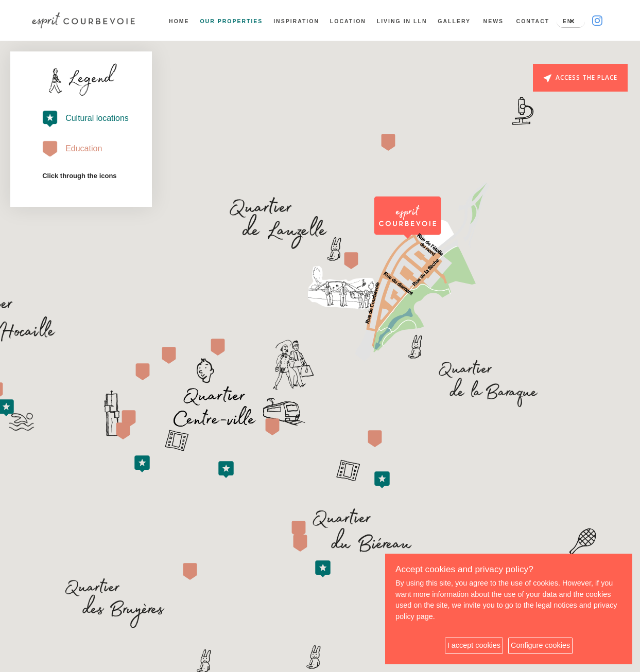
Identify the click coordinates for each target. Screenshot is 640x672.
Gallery (453, 21)
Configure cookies (540, 645)
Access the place (580, 78)
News (493, 21)
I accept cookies (474, 645)
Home (178, 21)
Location (347, 21)
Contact (532, 21)
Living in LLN (401, 21)
